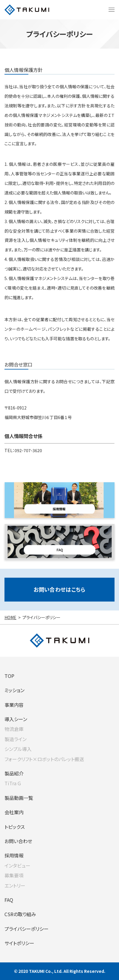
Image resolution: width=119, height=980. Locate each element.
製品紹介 (14, 773)
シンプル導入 (18, 749)
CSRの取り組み (20, 914)
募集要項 (14, 875)
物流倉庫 (14, 729)
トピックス (15, 827)
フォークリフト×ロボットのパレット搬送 (44, 759)
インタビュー (17, 865)
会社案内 (14, 812)
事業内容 (14, 705)
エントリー (15, 885)
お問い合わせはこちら (59, 589)
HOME (10, 617)
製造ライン (16, 739)
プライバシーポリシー (27, 929)
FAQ (9, 900)
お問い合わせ (18, 841)
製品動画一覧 (19, 798)
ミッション (14, 690)
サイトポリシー (19, 943)
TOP (9, 676)
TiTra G (13, 783)
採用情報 (14, 855)
